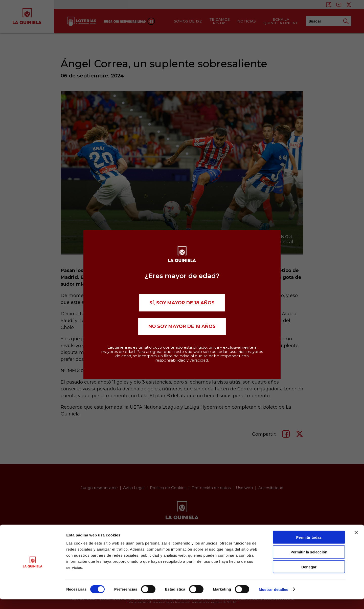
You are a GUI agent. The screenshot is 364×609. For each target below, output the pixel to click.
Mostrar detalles (274, 599)
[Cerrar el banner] (356, 542)
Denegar (309, 577)
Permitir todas (309, 547)
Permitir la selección (309, 562)
